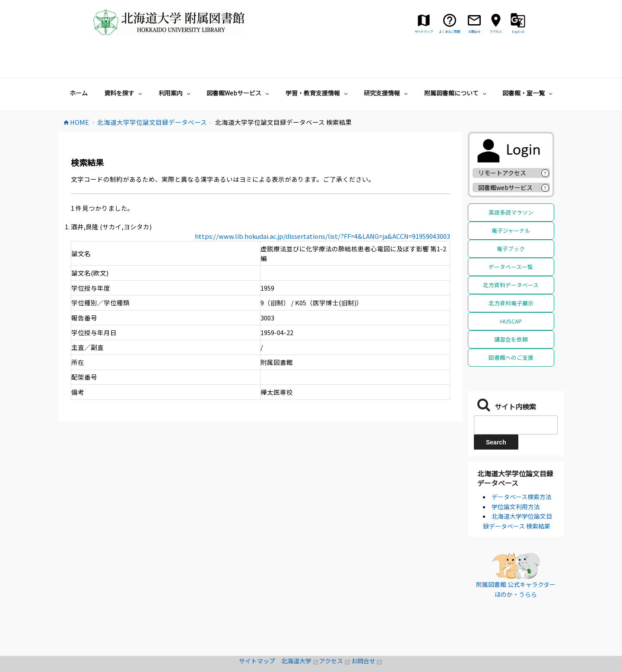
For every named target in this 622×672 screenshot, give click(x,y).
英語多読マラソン (511, 186)
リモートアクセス (502, 146)
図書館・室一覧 (528, 67)
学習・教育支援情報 (318, 67)
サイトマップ (260, 634)
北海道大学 (300, 634)
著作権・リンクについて (311, 667)
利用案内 (176, 67)
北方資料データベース (511, 258)
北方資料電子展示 (511, 277)
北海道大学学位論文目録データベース (515, 452)
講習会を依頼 (511, 313)
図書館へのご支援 (511, 331)
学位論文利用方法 (516, 480)
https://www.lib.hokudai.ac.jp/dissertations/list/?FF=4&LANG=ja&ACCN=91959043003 (322, 210)
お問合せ (367, 634)
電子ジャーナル (511, 204)
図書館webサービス (505, 161)
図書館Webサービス (239, 67)
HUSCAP (511, 295)
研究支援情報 (387, 67)
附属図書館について (456, 67)
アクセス (335, 634)
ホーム (79, 67)
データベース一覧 (511, 240)
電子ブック (511, 222)
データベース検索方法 (522, 470)
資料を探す (124, 67)
